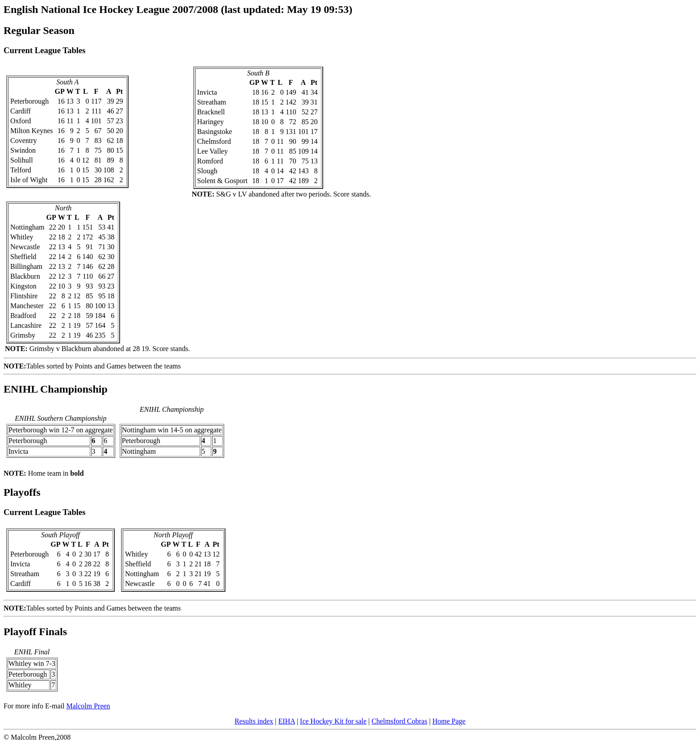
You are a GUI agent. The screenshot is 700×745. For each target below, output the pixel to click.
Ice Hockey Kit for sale (333, 721)
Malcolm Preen (88, 706)
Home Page (449, 721)
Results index (254, 721)
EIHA (286, 721)
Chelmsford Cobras (399, 721)
